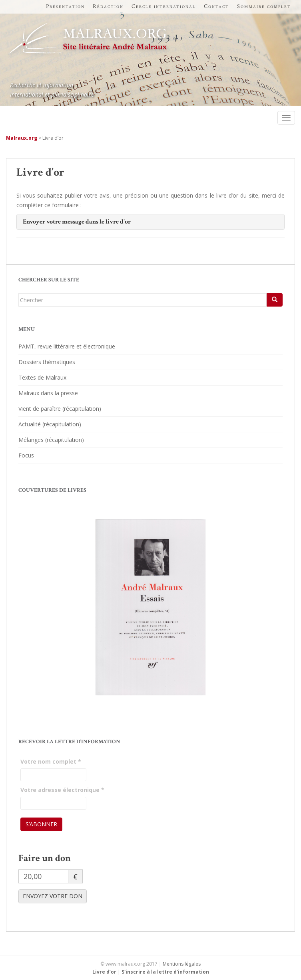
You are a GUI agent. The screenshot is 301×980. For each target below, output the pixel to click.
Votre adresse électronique (62, 790)
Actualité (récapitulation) (50, 424)
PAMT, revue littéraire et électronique (67, 346)
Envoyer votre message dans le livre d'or (77, 222)
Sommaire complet (264, 6)
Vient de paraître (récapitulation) (60, 409)
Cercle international (164, 6)
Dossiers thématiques (47, 362)
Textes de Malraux (42, 377)
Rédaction (108, 6)
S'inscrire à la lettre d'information (165, 972)
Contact (216, 6)
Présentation (65, 6)
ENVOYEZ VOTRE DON (53, 896)
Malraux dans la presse (48, 393)
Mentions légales (182, 964)
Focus (26, 455)
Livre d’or (104, 972)
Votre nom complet (51, 761)
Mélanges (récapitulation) (51, 440)
